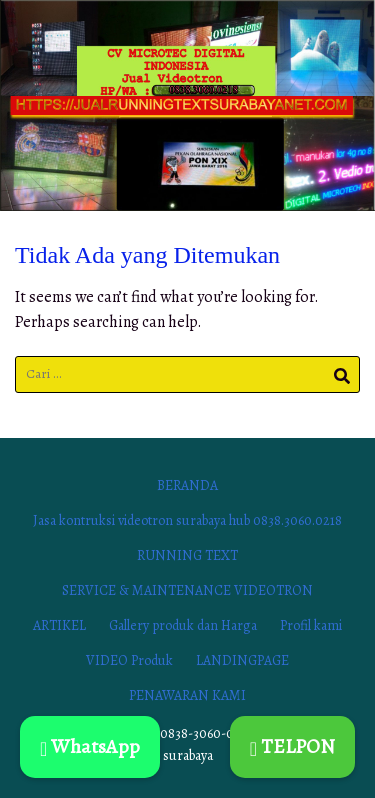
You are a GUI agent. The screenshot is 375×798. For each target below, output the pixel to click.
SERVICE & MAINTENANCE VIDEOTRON (187, 590)
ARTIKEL (59, 625)
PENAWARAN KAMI (187, 695)
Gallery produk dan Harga (183, 625)
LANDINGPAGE (242, 660)
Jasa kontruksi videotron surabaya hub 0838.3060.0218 (187, 520)
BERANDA (187, 485)
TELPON (292, 746)
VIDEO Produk (129, 660)
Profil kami (311, 625)
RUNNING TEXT (187, 555)
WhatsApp (90, 746)
